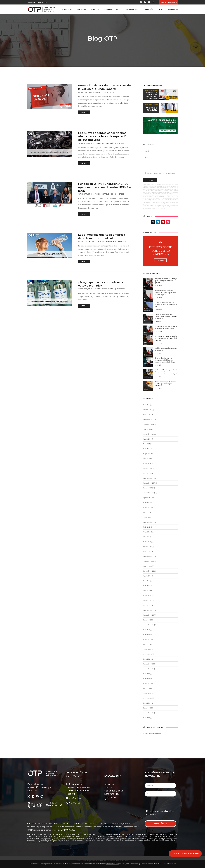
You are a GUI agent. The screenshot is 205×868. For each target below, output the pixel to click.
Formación (149, 9)
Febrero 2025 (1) (148, 410)
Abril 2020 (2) (148, 644)
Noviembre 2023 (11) (150, 483)
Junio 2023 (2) (148, 503)
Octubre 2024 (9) (149, 429)
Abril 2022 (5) (148, 537)
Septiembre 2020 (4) (150, 625)
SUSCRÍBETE (160, 824)
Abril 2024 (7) (148, 459)
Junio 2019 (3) (148, 679)
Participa (160, 260)
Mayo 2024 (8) (148, 454)
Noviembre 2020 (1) (150, 615)
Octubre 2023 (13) (149, 488)
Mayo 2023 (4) (148, 507)
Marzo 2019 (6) (148, 693)
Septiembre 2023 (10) (150, 493)
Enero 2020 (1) (148, 659)
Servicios (82, 9)
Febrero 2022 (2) (148, 547)
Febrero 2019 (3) (148, 698)
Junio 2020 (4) (148, 635)
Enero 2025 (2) (148, 415)
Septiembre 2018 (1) (150, 713)
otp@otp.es (42, 2)
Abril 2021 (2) (148, 591)
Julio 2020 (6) (148, 630)
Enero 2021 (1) (148, 605)
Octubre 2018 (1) (149, 708)
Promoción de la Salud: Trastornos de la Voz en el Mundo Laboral (104, 87)
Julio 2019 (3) (148, 674)
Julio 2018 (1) (148, 718)
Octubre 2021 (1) (149, 566)
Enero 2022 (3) (148, 551)
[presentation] (160, 166)
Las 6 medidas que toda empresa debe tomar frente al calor (102, 236)
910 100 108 (31, 2)
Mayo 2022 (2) (148, 532)
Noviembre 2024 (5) (150, 424)
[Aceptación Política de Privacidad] (147, 811)
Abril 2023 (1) (148, 512)
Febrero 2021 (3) (148, 600)
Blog (161, 9)
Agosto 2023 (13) (149, 498)
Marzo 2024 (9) (148, 463)
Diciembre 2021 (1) (149, 556)
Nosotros (67, 9)
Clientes (95, 9)
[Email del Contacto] (160, 794)
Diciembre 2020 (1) (149, 610)
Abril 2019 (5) (148, 688)
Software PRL (132, 9)
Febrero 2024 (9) (148, 468)
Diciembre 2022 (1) (149, 522)
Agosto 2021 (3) (148, 576)
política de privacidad (168, 173)
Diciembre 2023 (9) (149, 478)
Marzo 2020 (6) (148, 649)
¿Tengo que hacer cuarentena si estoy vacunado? (101, 284)
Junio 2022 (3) (148, 527)
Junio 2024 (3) (148, 449)
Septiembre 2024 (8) (150, 434)
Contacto (173, 9)
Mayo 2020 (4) (148, 640)
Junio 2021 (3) (148, 586)
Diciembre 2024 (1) (149, 419)
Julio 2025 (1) (148, 405)
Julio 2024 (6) (148, 444)
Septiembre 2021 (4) (150, 571)
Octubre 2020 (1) (149, 620)
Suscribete (150, 180)
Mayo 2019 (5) (148, 684)
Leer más (84, 112)
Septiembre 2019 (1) (150, 669)
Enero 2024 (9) (148, 473)
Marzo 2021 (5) (148, 595)
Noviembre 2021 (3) (150, 561)
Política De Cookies (169, 864)
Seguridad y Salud (112, 9)
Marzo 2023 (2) (148, 517)
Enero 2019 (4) (148, 703)
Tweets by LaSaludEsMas (153, 734)
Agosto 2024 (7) (148, 439)
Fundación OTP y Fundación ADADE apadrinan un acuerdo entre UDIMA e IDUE (104, 187)
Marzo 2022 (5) (148, 542)
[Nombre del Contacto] (160, 786)
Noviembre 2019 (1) (150, 664)
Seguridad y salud (114, 791)
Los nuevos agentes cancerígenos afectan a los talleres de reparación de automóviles (103, 136)
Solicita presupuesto (168, 2)
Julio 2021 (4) (148, 581)
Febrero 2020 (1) (148, 654)
